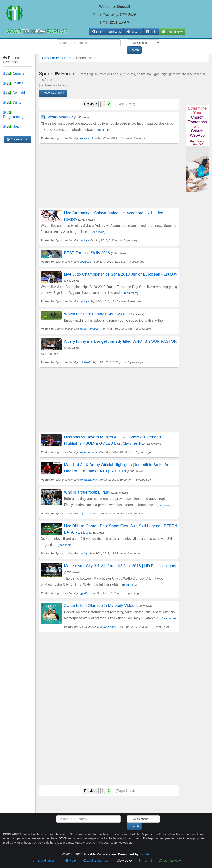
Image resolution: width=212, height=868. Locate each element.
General (14, 74)
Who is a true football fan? (87, 492)
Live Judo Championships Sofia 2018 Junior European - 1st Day (121, 274)
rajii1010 (85, 513)
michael (85, 362)
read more (105, 130)
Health (13, 126)
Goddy (145, 854)
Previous (91, 104)
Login (89, 861)
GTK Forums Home (57, 58)
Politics (13, 83)
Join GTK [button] (115, 32)
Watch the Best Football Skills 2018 (95, 314)
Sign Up (103, 861)
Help (151, 32)
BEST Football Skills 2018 (87, 253)
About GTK (133, 32)
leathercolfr (87, 138)
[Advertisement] (109, 178)
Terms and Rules (43, 861)
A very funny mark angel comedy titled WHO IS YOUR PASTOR (120, 341)
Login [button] (97, 32)
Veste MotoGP (60, 117)
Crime (12, 102)
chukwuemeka (89, 329)
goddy (84, 240)
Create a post (18, 139)
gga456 (84, 593)
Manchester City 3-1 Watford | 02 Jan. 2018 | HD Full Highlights (120, 566)
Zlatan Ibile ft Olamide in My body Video (99, 606)
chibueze (85, 262)
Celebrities (16, 93)
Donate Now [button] (172, 32)
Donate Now (170, 861)
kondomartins (88, 452)
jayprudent (109, 627)
